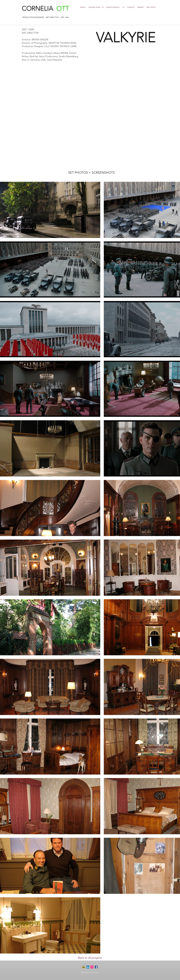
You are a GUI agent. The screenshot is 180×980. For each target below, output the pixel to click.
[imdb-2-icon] (84, 967)
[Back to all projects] (90, 958)
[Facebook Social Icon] (96, 967)
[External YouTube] (90, 115)
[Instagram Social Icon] (92, 967)
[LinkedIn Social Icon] (88, 967)
